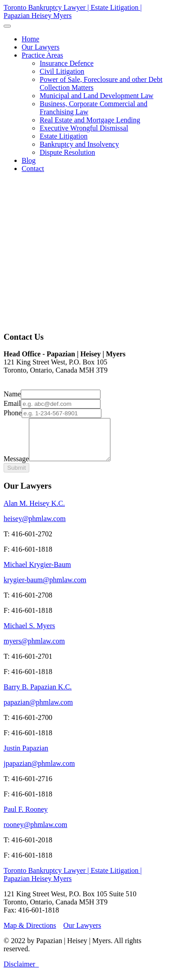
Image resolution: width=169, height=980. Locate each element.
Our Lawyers (82, 933)
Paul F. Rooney (26, 817)
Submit (16, 476)
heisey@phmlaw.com (35, 527)
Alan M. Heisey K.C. (34, 511)
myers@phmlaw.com (34, 649)
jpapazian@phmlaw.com (39, 771)
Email (12, 403)
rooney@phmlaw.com (35, 833)
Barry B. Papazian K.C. (38, 695)
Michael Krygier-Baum (37, 573)
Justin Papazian (26, 756)
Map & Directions (30, 933)
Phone (13, 413)
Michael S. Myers (29, 634)
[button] (42, 55)
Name (12, 394)
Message (16, 467)
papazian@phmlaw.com (38, 710)
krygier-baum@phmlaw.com (45, 588)
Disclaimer (19, 972)
